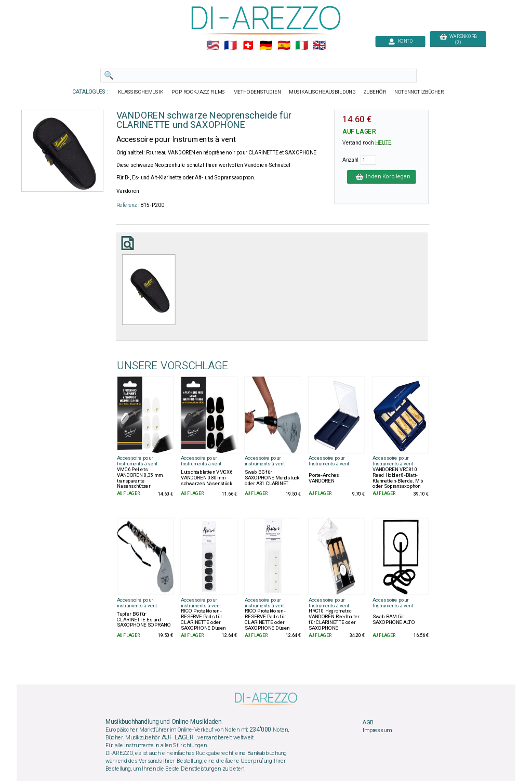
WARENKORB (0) (458, 40)
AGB (368, 722)
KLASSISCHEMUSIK (141, 92)
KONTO (401, 41)
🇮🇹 (302, 46)
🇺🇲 (213, 46)
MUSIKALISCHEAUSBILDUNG (322, 92)
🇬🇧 (319, 46)
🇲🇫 (230, 46)
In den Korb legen (382, 177)
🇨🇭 (248, 46)
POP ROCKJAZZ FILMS (199, 92)
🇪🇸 (284, 46)
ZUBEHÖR (375, 92)
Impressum (377, 731)
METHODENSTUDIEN (257, 92)
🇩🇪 (266, 46)
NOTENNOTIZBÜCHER (419, 92)
